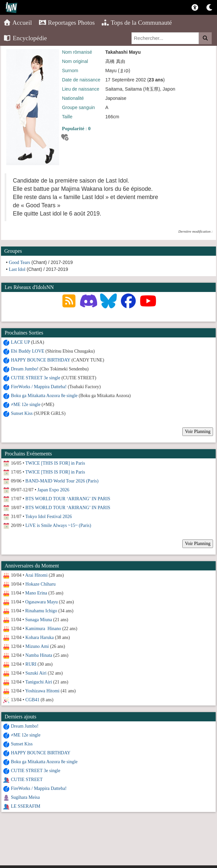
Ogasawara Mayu (41, 602)
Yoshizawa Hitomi (42, 691)
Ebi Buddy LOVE (28, 351)
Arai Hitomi (36, 575)
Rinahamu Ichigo (41, 611)
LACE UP (20, 342)
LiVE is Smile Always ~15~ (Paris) (58, 525)
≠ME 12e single (26, 405)
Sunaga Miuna (38, 620)
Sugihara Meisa (25, 797)
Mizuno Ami (37, 646)
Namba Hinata (39, 655)
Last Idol (17, 269)
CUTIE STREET (27, 780)
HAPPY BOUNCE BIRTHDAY (41, 360)
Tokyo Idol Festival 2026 (49, 517)
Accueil (18, 23)
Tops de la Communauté (137, 23)
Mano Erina (36, 593)
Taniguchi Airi (39, 682)
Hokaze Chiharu (40, 584)
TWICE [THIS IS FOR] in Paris (55, 463)
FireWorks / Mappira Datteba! (39, 387)
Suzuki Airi (36, 673)
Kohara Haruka (40, 637)
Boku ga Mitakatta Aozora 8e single (44, 396)
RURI (31, 664)
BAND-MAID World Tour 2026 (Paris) (62, 481)
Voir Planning (198, 432)
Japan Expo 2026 (53, 490)
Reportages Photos (67, 23)
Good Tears (19, 262)
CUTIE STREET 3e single (36, 378)
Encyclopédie (25, 38)
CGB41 (33, 700)
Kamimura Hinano (43, 629)
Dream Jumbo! (25, 369)
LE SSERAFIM (26, 806)
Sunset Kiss (22, 413)
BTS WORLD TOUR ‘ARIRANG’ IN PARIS (68, 499)
